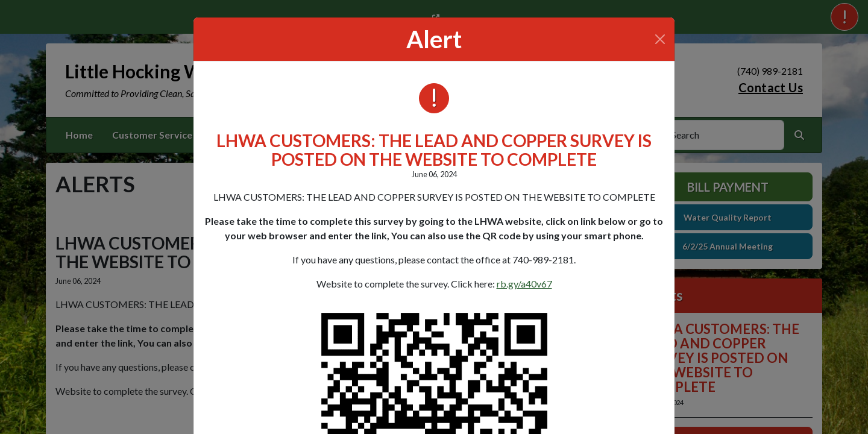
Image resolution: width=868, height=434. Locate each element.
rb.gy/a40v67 (524, 284)
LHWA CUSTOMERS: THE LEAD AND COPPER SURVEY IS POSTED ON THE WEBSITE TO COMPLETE (434, 150)
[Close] (660, 39)
